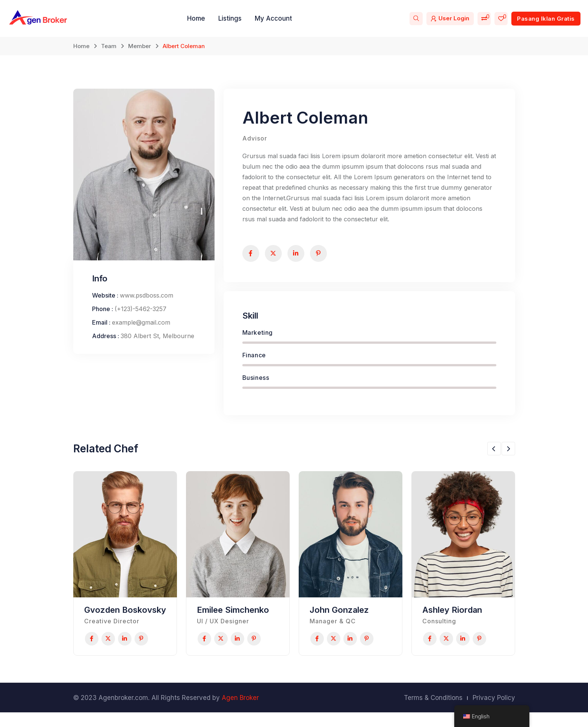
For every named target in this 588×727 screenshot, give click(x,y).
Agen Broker (240, 712)
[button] (494, 453)
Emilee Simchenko (233, 614)
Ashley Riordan (452, 614)
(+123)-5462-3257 (141, 313)
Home (196, 18)
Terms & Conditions (433, 712)
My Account (273, 18)
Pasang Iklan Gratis (546, 19)
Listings (230, 18)
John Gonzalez (339, 614)
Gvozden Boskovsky (125, 614)
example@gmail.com (141, 326)
